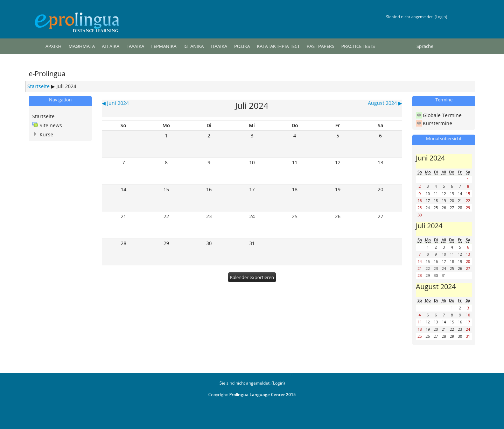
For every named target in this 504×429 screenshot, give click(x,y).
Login (441, 17)
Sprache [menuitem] (425, 46)
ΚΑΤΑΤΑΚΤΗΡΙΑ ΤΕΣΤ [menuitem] (278, 46)
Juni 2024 (430, 158)
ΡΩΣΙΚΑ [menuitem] (242, 46)
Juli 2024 (66, 86)
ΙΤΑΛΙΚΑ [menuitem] (219, 46)
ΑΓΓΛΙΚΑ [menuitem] (111, 46)
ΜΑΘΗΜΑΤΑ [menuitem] (82, 46)
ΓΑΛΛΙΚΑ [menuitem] (135, 46)
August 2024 (436, 286)
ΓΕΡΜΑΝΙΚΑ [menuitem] (164, 46)
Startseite (38, 86)
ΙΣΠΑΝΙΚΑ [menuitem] (194, 46)
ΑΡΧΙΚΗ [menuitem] (54, 46)
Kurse (46, 134)
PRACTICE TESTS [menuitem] (358, 46)
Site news (51, 125)
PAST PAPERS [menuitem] (320, 46)
